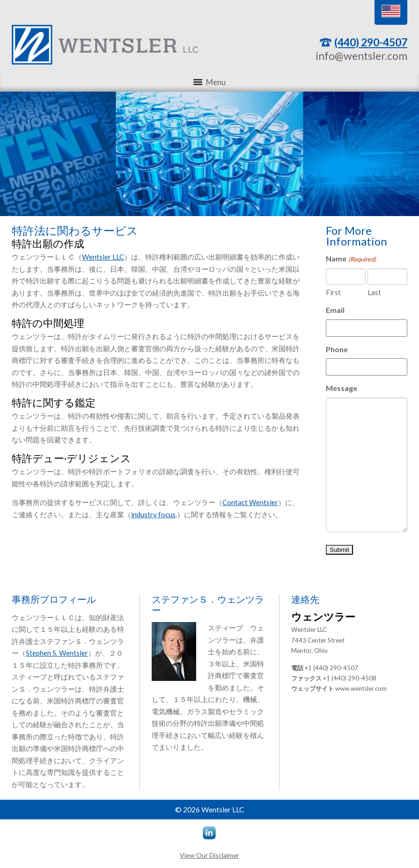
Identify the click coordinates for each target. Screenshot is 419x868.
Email (335, 310)
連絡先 (305, 599)
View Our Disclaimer (209, 855)
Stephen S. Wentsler (57, 653)
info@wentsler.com (362, 56)
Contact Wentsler (250, 502)
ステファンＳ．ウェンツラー (208, 604)
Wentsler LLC (103, 257)
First (333, 292)
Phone (337, 349)
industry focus (153, 514)
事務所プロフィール (54, 599)
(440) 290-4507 (371, 42)
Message (342, 388)
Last (374, 292)
